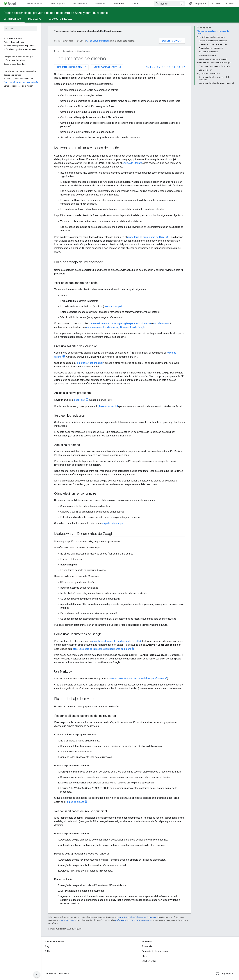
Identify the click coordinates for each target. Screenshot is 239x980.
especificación (156, 679)
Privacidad (64, 974)
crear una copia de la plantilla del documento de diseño (102, 649)
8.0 (178, 67)
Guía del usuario (80, 4)
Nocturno (151, 67)
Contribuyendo (84, 51)
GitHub (216, 4)
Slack (144, 956)
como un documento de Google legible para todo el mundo (120, 323)
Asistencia (147, 946)
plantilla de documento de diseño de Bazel (115, 641)
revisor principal (113, 306)
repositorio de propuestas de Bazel (146, 237)
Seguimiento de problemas (155, 951)
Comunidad (68, 51)
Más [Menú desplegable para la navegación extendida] (134, 4)
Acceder (229, 4)
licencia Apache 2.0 (67, 920)
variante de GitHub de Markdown (126, 679)
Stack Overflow (149, 961)
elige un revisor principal (90, 363)
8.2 (169, 67)
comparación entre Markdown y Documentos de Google (116, 327)
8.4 (159, 67)
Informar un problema (72, 67)
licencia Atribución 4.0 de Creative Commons (136, 917)
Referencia (100, 4)
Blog (47, 946)
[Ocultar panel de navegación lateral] (37, 975)
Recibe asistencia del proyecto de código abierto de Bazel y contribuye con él (56, 13)
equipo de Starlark (132, 163)
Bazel (57, 51)
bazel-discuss (107, 406)
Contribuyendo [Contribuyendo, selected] (12, 19)
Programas (35, 19)
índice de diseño (75, 802)
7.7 (183, 67)
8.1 (173, 67)
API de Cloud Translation (98, 41)
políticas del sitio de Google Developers (133, 920)
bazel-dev (79, 400)
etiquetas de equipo (112, 523)
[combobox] (169, 4)
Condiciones (51, 974)
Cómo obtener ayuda (60, 19)
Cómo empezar (57, 4)
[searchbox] (21, 29)
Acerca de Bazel (35, 4)
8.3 (164, 67)
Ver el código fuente (107, 67)
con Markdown (161, 323)
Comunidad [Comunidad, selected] (119, 4)
